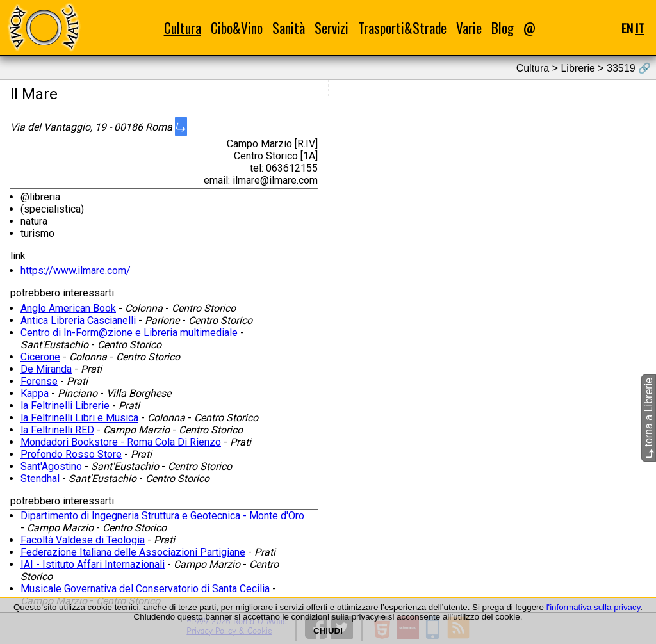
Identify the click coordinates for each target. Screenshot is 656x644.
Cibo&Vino (237, 28)
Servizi (332, 28)
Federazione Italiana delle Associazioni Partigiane (133, 552)
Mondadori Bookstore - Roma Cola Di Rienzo (121, 442)
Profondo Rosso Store (71, 454)
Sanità (289, 28)
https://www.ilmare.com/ (76, 270)
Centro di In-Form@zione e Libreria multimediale (129, 333)
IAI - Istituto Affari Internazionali (93, 564)
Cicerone (40, 357)
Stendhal (40, 479)
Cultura (183, 28)
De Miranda (46, 369)
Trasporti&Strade (402, 28)
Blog (503, 28)
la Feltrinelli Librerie (65, 406)
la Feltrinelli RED (57, 430)
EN (627, 28)
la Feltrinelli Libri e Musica (79, 418)
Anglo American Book (68, 308)
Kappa (35, 393)
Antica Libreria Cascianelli (78, 320)
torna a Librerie (649, 418)
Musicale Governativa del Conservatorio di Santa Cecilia (145, 589)
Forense (39, 381)
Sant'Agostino (51, 466)
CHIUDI (328, 631)
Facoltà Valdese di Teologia (83, 540)
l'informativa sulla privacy (594, 607)
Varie (469, 28)
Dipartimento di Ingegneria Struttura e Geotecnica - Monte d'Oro (162, 516)
